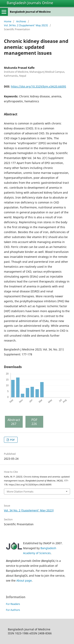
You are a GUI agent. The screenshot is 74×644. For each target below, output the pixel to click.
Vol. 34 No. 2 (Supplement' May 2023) (26, 25)
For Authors (13, 610)
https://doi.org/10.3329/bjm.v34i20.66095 (38, 86)
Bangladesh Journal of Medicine (30, 12)
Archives (21, 21)
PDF (12, 440)
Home (8, 21)
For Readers (13, 604)
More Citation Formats (20, 491)
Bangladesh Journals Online (30, 3)
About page (24, 580)
